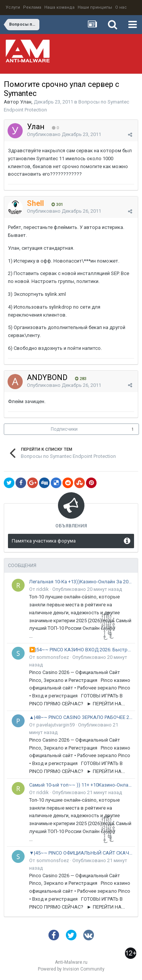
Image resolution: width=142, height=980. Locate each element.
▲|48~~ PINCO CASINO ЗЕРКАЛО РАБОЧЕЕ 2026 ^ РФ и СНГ (81, 717)
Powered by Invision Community (71, 969)
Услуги (13, 7)
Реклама (32, 7)
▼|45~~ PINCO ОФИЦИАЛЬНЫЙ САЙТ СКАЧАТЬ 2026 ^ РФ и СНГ (81, 853)
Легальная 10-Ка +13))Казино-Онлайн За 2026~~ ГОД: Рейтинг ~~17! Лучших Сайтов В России (81, 582)
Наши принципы (95, 7)
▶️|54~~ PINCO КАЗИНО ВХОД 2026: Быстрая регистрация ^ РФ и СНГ (81, 650)
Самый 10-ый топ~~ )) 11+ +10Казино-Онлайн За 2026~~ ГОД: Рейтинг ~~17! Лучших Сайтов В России (81, 785)
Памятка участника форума (44, 541)
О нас (121, 7)
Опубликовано (64, 134)
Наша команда (59, 7)
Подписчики (64, 429)
